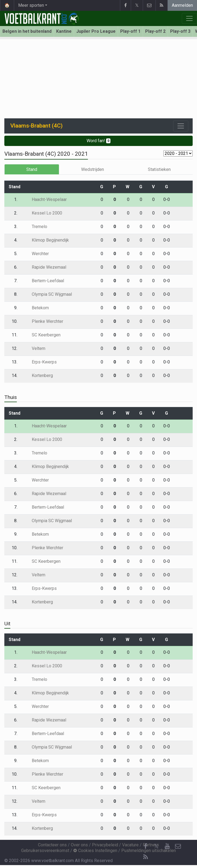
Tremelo (36, 227)
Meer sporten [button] (31, 5)
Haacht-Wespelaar (45, 199)
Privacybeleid (105, 845)
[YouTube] (167, 846)
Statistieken (159, 169)
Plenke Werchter (44, 321)
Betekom (36, 308)
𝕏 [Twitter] (156, 846)
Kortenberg (38, 376)
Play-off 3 (180, 31)
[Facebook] (145, 846)
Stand (32, 169)
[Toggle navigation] (181, 126)
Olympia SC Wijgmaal (48, 294)
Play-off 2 (155, 31)
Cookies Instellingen (95, 851)
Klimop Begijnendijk (46, 240)
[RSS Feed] (145, 857)
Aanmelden (182, 5)
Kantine (64, 31)
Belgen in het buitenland (27, 31)
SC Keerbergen (42, 335)
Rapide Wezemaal (45, 267)
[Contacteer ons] (178, 846)
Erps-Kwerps (40, 362)
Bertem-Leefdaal (44, 281)
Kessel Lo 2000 (43, 213)
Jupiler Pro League (96, 31)
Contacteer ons (52, 845)
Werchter (36, 254)
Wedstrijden (93, 169)
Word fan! (99, 141)
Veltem (35, 348)
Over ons (79, 845)
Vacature (130, 845)
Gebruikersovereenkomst (45, 851)
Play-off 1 (130, 31)
